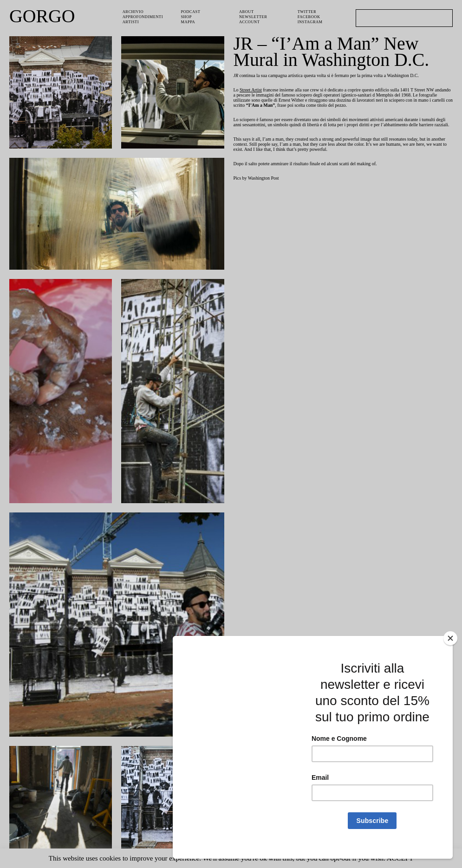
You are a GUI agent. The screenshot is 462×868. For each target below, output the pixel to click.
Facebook (310, 16)
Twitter (308, 11)
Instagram (311, 21)
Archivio (133, 11)
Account (250, 21)
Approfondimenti (143, 16)
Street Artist (254, 91)
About (247, 11)
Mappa (188, 21)
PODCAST (191, 11)
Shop (187, 16)
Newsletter (254, 16)
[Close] (450, 648)
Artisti (131, 21)
